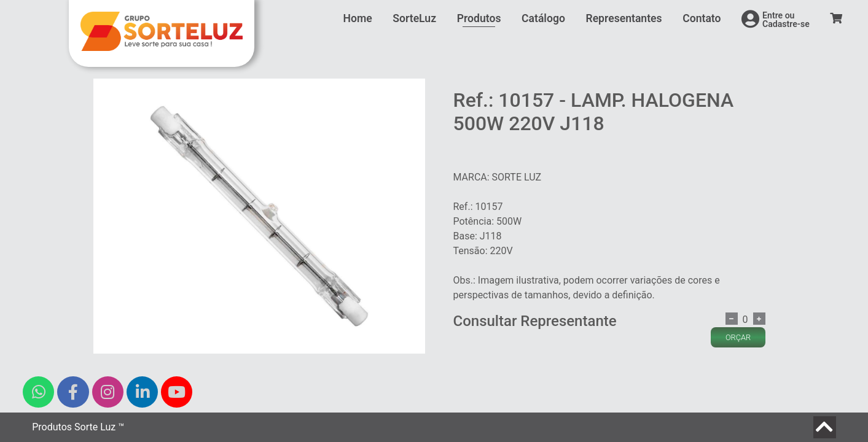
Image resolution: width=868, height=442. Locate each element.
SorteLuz (414, 18)
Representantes (624, 18)
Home (358, 18)
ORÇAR (738, 337)
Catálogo (543, 18)
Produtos (479, 18)
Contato (702, 18)
